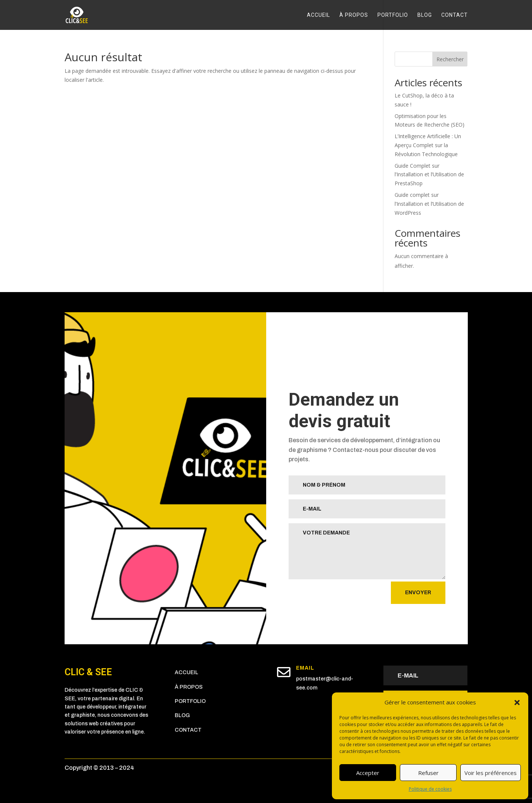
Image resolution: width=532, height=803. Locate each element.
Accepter (368, 773)
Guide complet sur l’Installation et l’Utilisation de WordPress (429, 204)
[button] (517, 703)
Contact (455, 15)
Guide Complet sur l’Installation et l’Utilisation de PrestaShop (429, 175)
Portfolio (393, 15)
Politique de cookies (430, 789)
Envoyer (418, 593)
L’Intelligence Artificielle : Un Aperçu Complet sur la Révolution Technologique (428, 145)
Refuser (428, 773)
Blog (425, 15)
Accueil (318, 15)
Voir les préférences (491, 773)
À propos (354, 15)
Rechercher (450, 59)
